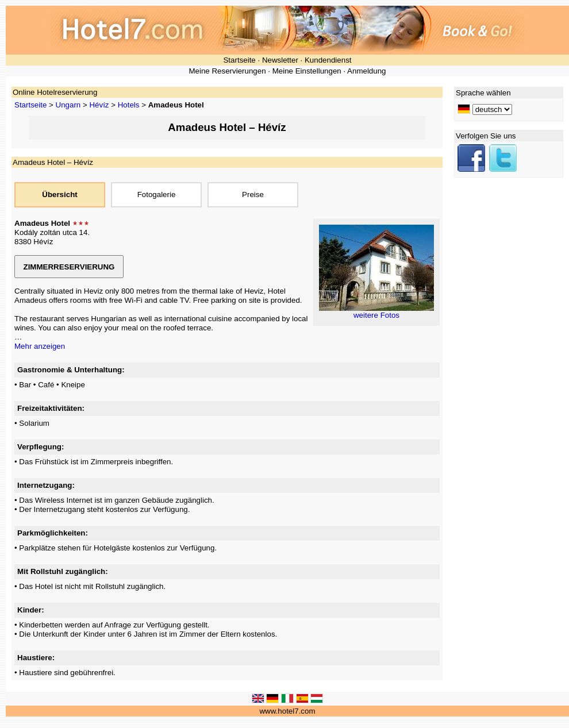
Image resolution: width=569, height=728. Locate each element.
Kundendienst (328, 60)
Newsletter (280, 60)
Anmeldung (366, 71)
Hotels (129, 105)
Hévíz (99, 105)
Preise (253, 194)
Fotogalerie (157, 194)
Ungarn (68, 105)
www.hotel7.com (287, 711)
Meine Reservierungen (227, 71)
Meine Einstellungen (307, 71)
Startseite (239, 60)
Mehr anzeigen (40, 346)
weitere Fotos (376, 315)
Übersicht (59, 194)
